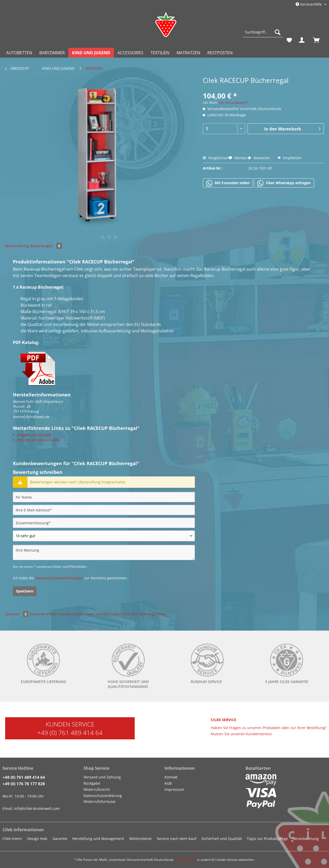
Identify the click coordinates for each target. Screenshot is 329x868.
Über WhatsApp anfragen (284, 183)
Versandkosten (186, 860)
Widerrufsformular (100, 801)
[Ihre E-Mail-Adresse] (104, 510)
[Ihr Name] (104, 497)
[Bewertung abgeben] (104, 536)
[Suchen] (278, 32)
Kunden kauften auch (76, 614)
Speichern (25, 591)
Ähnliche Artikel (43, 614)
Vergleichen (216, 158)
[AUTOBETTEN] (19, 53)
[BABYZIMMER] (52, 53)
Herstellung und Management (98, 839)
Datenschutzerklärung (103, 796)
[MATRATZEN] (188, 53)
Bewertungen (46, 246)
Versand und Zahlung (102, 777)
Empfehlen (290, 158)
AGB (168, 783)
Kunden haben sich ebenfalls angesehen (131, 614)
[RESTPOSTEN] (220, 53)
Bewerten (259, 158)
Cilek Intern (12, 839)
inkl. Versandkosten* (234, 103)
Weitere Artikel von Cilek (36, 440)
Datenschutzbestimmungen (59, 578)
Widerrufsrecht (97, 789)
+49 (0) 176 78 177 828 (24, 784)
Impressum (174, 789)
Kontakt (171, 777)
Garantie (60, 839)
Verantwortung (306, 839)
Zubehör (17, 614)
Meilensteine (140, 839)
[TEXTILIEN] (160, 53)
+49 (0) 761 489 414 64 (70, 733)
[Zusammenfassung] (104, 523)
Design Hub (37, 839)
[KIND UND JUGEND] (91, 53)
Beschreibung (17, 246)
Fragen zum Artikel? (32, 435)
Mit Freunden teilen (228, 183)
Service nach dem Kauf (177, 839)
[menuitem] (263, 35)
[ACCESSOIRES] (130, 53)
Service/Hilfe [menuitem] (309, 4)
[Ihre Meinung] (104, 552)
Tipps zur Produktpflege (267, 839)
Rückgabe (92, 783)
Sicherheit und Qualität (222, 839)
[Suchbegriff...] (263, 32)
